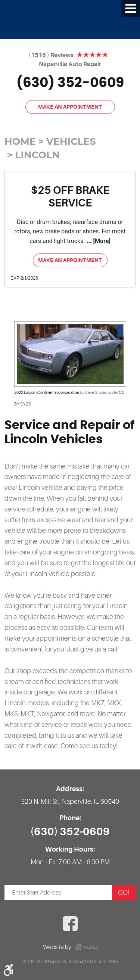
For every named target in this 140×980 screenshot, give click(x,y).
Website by (70, 947)
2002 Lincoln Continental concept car (47, 393)
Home (20, 141)
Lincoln (37, 155)
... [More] (98, 241)
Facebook (70, 924)
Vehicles (71, 141)
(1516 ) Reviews (51, 55)
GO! (124, 893)
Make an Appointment (70, 107)
